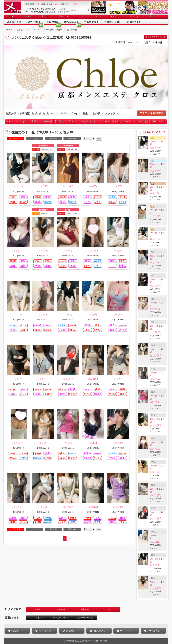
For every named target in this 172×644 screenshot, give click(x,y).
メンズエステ (37, 618)
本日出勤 (53, 138)
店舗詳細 (87, 121)
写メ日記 (46, 16)
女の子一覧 (47, 121)
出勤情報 (34, 121)
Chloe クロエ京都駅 (157, 143)
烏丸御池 (85, 609)
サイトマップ (126, 631)
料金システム (73, 121)
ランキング (28, 16)
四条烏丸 (61, 609)
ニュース (81, 16)
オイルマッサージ (61, 618)
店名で (61, 9)
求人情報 (70, 631)
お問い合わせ (45, 631)
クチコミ (98, 16)
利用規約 (15, 631)
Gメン (138, 121)
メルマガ (114, 16)
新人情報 (59, 121)
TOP (9, 121)
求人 (151, 16)
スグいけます (21, 121)
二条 (109, 609)
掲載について (99, 631)
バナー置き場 (153, 631)
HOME (11, 16)
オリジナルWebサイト (156, 37)
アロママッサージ (85, 618)
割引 (146, 121)
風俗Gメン (63, 16)
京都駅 (37, 609)
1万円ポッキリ (134, 16)
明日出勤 (72, 138)
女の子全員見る (16, 138)
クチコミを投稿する (152, 113)
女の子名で (63, 12)
